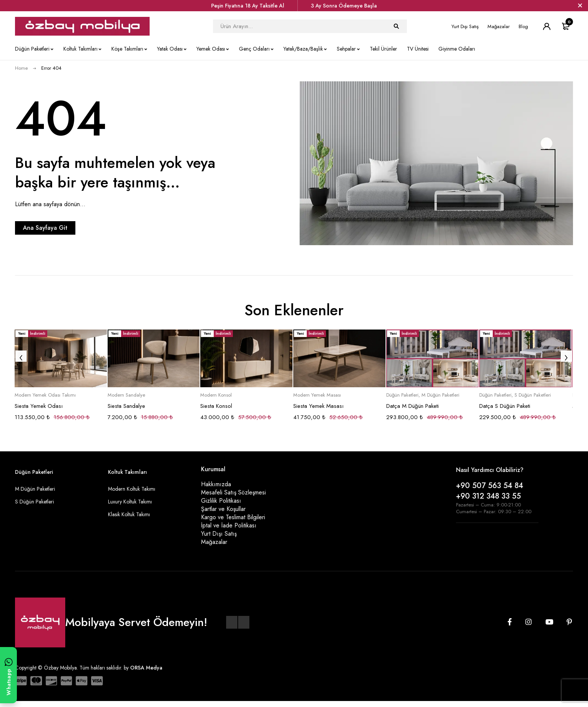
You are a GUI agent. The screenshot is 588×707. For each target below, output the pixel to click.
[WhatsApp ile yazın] (8, 675)
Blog (523, 26)
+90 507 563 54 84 (490, 486)
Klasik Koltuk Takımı (129, 514)
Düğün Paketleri (402, 395)
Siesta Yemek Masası (318, 406)
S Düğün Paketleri (533, 395)
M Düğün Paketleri (440, 395)
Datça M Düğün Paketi (412, 406)
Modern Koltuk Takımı (132, 489)
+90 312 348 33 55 (488, 496)
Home (21, 68)
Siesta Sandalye (126, 406)
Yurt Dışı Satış (465, 26)
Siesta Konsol (216, 406)
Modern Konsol (216, 395)
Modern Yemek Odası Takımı (45, 395)
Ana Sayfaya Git (62, 228)
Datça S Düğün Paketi (505, 406)
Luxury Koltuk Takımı (130, 502)
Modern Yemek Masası (317, 395)
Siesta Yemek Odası (39, 406)
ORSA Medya (146, 674)
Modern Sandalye (126, 395)
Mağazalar (499, 26)
